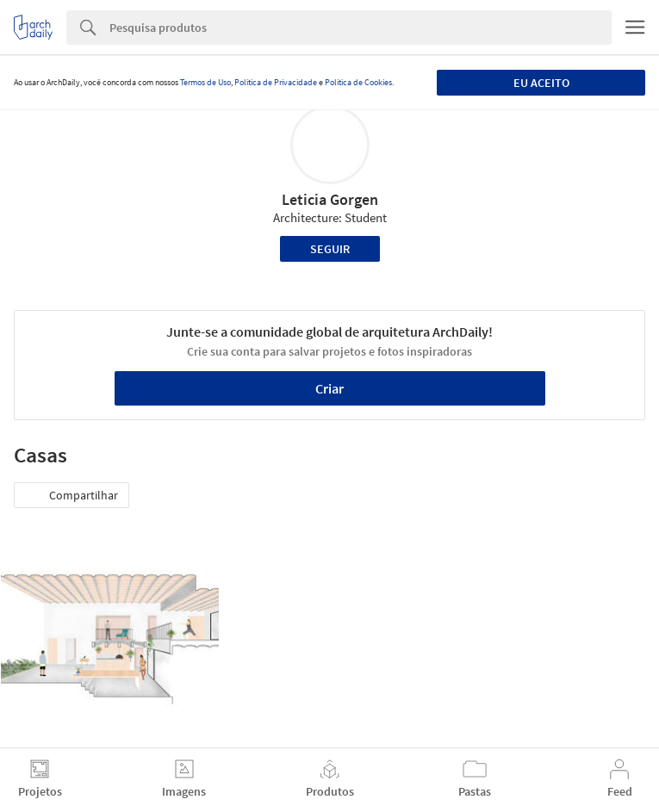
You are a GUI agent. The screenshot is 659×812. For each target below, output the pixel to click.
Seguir (330, 249)
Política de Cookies (358, 82)
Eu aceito (541, 83)
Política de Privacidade (276, 82)
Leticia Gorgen (330, 199)
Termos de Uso (205, 82)
